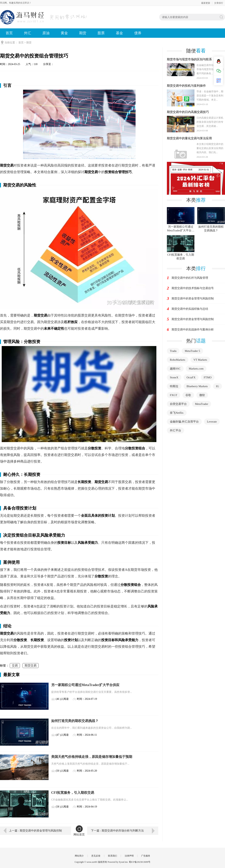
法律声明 (129, 856)
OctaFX (191, 377)
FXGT (174, 395)
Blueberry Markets (197, 386)
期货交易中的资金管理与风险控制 (193, 298)
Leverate (212, 422)
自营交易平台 (178, 404)
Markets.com (196, 369)
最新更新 (206, 3)
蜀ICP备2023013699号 (140, 862)
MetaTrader (202, 404)
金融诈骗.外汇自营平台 (184, 422)
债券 (138, 33)
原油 (46, 33)
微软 (202, 395)
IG (217, 386)
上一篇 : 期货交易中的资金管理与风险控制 (35, 831)
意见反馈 (96, 856)
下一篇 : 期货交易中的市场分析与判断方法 (117, 831)
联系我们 (112, 856)
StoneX (174, 377)
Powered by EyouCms (117, 862)
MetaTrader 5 (192, 351)
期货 (83, 33)
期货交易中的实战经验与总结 (190, 309)
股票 (101, 33)
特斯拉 (174, 386)
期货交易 (31, 665)
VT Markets (200, 360)
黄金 (64, 33)
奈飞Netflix (177, 413)
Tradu (173, 351)
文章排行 (219, 3)
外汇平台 (175, 430)
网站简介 (79, 856)
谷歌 (188, 395)
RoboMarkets (178, 360)
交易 (15, 665)
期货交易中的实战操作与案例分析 (193, 329)
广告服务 (146, 856)
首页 (9, 33)
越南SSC (175, 369)
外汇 (28, 33)
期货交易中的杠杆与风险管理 (190, 278)
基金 (119, 33)
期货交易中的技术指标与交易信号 (193, 288)
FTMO (208, 377)
